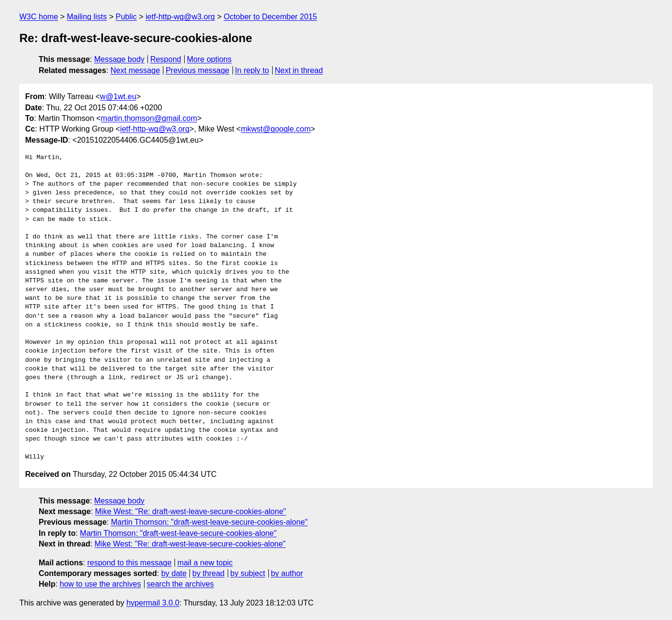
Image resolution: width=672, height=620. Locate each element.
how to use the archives (101, 584)
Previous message (198, 70)
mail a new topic (205, 563)
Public (126, 17)
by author (287, 573)
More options (210, 59)
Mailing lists (87, 17)
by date (174, 573)
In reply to (252, 70)
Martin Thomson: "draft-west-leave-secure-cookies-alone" (209, 522)
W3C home (39, 17)
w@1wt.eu (118, 96)
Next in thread (299, 70)
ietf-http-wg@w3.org (180, 17)
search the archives (181, 584)
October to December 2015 (270, 17)
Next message (135, 70)
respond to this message (129, 563)
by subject (248, 573)
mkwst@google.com (276, 129)
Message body (119, 59)
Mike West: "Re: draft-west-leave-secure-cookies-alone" (191, 511)
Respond (166, 59)
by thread (209, 573)
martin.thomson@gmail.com (149, 118)
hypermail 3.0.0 (153, 603)
